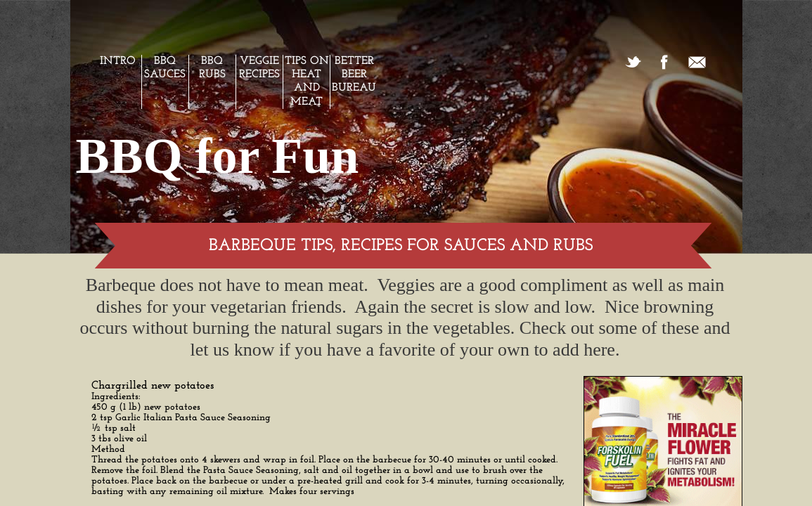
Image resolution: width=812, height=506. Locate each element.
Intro (118, 61)
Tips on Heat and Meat (307, 82)
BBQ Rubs (212, 68)
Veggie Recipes (259, 68)
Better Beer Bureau (354, 74)
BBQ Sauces (165, 68)
